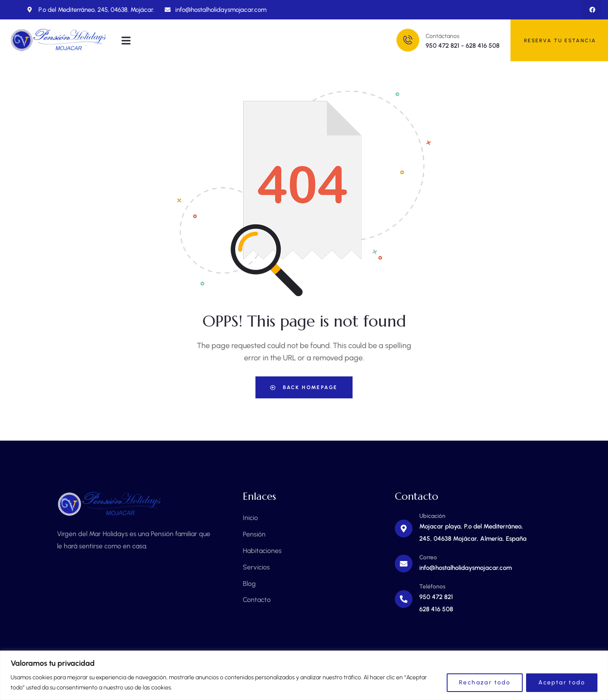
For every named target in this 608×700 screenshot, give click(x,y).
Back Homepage (304, 387)
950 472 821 (442, 46)
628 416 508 (483, 46)
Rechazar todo (485, 682)
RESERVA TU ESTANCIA (560, 41)
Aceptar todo (562, 682)
